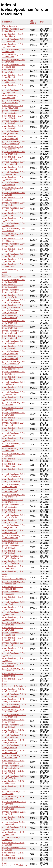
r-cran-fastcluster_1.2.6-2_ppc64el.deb (13, 439)
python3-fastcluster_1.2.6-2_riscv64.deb (14, 373)
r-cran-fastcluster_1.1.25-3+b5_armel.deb (13, 741)
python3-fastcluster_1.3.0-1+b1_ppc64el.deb (14, 143)
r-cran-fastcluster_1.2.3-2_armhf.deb (13, 608)
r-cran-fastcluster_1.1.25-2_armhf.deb (13, 798)
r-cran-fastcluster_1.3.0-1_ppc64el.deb (13, 260)
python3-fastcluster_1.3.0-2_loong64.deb (14, 40)
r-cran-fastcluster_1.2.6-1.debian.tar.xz (13, 567)
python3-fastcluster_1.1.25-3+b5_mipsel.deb (14, 695)
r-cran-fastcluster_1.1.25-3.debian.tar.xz (13, 782)
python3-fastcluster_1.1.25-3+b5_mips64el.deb (14, 706)
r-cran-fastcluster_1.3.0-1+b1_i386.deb (13, 127)
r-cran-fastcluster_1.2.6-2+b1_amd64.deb (13, 358)
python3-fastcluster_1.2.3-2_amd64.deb (14, 613)
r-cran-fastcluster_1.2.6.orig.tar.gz (14, 578)
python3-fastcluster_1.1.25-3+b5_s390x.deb (14, 777)
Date (42, 22)
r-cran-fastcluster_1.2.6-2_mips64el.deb (13, 398)
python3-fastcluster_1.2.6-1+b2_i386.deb (14, 547)
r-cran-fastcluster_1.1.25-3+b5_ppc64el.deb (13, 762)
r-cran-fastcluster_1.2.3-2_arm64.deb (13, 629)
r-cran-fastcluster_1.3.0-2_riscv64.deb (13, 35)
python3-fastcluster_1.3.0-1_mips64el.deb (14, 173)
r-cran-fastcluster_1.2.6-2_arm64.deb (13, 419)
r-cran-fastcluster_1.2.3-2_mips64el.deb (13, 588)
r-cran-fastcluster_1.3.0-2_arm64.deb (13, 71)
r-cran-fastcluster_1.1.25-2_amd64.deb (13, 833)
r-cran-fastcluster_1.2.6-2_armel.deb (13, 429)
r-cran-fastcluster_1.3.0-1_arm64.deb (13, 214)
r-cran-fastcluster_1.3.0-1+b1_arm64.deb (13, 168)
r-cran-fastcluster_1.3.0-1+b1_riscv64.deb (13, 107)
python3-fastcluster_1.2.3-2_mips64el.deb (14, 583)
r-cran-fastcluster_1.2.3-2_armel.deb (13, 649)
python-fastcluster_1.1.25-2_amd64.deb (14, 823)
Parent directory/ (10, 26)
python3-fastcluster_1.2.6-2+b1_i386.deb (14, 342)
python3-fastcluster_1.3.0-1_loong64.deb (14, 91)
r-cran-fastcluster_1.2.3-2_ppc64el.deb (13, 639)
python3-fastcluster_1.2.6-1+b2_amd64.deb (14, 537)
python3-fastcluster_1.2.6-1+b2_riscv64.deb (14, 516)
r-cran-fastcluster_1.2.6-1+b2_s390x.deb (13, 511)
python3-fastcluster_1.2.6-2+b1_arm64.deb (14, 332)
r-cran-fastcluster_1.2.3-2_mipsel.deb (13, 598)
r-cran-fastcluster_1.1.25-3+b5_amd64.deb (13, 731)
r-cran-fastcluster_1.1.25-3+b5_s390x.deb (13, 772)
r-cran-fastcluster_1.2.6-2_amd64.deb (13, 450)
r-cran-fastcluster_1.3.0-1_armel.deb (13, 219)
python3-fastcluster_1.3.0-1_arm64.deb (14, 204)
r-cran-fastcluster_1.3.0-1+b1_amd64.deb (13, 137)
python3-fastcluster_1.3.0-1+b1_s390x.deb (14, 112)
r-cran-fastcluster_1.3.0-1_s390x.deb (13, 240)
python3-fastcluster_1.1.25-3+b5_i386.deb (14, 726)
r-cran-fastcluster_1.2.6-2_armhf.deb (13, 409)
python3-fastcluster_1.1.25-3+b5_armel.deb (14, 746)
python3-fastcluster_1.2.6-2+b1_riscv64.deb (14, 291)
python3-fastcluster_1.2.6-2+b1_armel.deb (14, 311)
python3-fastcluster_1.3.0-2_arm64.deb (14, 61)
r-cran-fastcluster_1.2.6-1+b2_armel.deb (13, 501)
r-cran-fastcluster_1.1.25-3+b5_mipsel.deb (13, 690)
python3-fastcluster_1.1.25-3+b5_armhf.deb (14, 716)
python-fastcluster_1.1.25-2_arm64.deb (14, 808)
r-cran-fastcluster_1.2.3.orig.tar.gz (14, 685)
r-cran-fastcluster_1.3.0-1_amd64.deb (13, 235)
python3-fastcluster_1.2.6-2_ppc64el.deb (14, 434)
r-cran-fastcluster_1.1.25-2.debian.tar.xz (13, 854)
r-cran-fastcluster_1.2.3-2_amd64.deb (13, 618)
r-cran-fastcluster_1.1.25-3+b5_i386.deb (13, 721)
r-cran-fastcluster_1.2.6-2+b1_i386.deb (13, 347)
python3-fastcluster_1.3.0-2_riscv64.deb (14, 30)
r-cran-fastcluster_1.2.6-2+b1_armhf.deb (13, 327)
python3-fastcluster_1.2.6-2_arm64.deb (14, 414)
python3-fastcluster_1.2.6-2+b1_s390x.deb (14, 281)
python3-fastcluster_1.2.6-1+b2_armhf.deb (14, 486)
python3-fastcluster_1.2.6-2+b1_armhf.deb (14, 322)
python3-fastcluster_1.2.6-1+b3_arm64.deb (14, 526)
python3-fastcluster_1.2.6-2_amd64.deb (14, 444)
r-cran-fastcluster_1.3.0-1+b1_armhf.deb (13, 158)
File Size (32, 22)
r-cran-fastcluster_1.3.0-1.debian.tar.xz (13, 265)
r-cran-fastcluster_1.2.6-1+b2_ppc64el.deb (13, 562)
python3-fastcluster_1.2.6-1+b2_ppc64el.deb (14, 557)
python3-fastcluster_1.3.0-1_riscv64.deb (14, 183)
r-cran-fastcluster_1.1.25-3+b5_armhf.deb (13, 711)
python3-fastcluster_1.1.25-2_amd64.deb (14, 828)
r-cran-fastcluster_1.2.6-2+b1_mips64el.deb (13, 306)
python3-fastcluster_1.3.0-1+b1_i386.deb (14, 122)
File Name (7, 22)
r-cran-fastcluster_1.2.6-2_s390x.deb (13, 388)
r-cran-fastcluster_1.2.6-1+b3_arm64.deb (13, 531)
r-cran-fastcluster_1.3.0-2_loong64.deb (13, 45)
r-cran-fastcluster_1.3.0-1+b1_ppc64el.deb (13, 148)
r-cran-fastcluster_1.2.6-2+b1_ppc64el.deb (13, 368)
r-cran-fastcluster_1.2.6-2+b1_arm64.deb (13, 337)
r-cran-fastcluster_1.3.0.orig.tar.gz (14, 276)
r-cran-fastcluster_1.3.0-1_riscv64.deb (13, 189)
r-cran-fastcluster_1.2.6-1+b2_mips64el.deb (13, 480)
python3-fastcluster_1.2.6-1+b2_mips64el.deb (14, 475)
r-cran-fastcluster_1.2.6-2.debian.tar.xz (13, 465)
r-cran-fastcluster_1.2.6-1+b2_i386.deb (13, 552)
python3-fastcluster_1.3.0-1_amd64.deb (14, 224)
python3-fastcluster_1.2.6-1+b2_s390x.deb (14, 506)
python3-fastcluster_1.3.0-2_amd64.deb (14, 51)
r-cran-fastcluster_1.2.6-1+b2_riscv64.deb (13, 521)
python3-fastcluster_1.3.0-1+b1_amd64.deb (14, 132)
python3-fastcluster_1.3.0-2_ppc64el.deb (14, 66)
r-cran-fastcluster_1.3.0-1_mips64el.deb (13, 178)
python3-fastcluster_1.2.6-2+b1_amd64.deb (14, 352)
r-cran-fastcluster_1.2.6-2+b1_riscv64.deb (13, 296)
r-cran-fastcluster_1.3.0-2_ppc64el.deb (13, 76)
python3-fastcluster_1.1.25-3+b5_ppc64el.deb (14, 767)
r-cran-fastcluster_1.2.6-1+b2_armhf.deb (13, 491)
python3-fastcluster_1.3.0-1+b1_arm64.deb (14, 163)
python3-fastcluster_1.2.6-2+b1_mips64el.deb (14, 301)
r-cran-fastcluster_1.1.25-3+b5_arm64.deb (13, 752)
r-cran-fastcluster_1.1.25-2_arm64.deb (13, 818)
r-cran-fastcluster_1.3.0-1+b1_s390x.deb (13, 117)
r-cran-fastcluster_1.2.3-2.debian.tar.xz (13, 675)
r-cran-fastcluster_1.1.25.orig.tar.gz (15, 864)
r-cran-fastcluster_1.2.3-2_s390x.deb (13, 665)
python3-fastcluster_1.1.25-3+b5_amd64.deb (14, 736)
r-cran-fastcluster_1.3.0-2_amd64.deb (13, 56)
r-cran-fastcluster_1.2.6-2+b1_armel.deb (13, 317)
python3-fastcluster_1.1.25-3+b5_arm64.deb (14, 757)
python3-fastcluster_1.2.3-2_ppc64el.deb (14, 634)
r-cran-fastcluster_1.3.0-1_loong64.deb (13, 96)
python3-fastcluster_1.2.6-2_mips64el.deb (14, 393)
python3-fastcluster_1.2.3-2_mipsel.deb (14, 593)
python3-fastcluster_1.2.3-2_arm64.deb (14, 624)
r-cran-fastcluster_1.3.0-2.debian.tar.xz (13, 81)
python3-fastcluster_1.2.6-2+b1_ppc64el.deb (14, 363)
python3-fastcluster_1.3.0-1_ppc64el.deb (14, 255)
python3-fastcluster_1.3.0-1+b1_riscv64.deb (14, 102)
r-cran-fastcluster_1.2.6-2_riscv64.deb (13, 378)
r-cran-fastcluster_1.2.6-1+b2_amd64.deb (13, 542)
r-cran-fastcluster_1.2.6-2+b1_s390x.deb (13, 286)
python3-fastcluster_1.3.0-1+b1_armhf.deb (14, 153)
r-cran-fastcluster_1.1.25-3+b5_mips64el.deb (13, 700)
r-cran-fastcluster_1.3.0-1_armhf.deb (13, 250)
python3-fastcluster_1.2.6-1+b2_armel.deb (14, 496)
